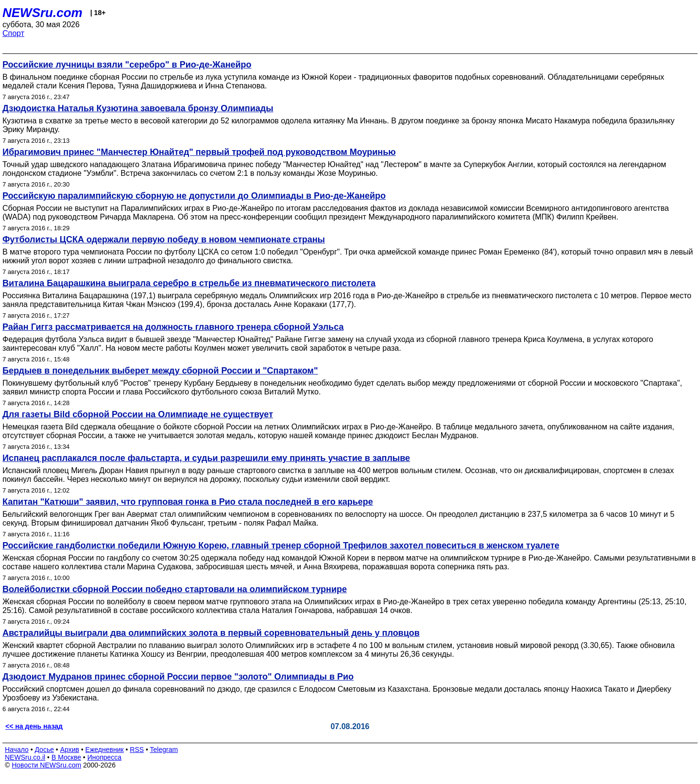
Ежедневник (105, 750)
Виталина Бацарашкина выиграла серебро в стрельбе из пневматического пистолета (189, 283)
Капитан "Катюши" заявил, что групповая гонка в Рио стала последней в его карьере (188, 502)
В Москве (66, 757)
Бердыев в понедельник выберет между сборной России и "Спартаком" (160, 371)
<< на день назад (34, 726)
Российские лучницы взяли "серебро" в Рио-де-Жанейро (127, 65)
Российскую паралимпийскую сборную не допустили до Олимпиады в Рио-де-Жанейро (194, 196)
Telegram (164, 750)
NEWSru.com (43, 13)
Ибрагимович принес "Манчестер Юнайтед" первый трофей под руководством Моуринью (199, 152)
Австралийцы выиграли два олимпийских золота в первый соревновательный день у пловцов (211, 633)
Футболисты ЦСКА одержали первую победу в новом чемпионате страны (164, 239)
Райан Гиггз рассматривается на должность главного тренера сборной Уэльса (173, 327)
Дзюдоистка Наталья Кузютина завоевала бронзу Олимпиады (138, 108)
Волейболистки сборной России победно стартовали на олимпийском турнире (175, 589)
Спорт (13, 33)
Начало (17, 750)
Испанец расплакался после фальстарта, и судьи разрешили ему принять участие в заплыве (206, 458)
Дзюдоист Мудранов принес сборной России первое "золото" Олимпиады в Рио (178, 677)
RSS (137, 750)
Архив (70, 750)
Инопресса (105, 757)
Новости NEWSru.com (46, 765)
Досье (44, 750)
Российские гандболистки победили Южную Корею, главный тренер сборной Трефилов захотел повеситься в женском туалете (281, 545)
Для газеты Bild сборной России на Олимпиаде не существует (138, 414)
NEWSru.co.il (25, 757)
